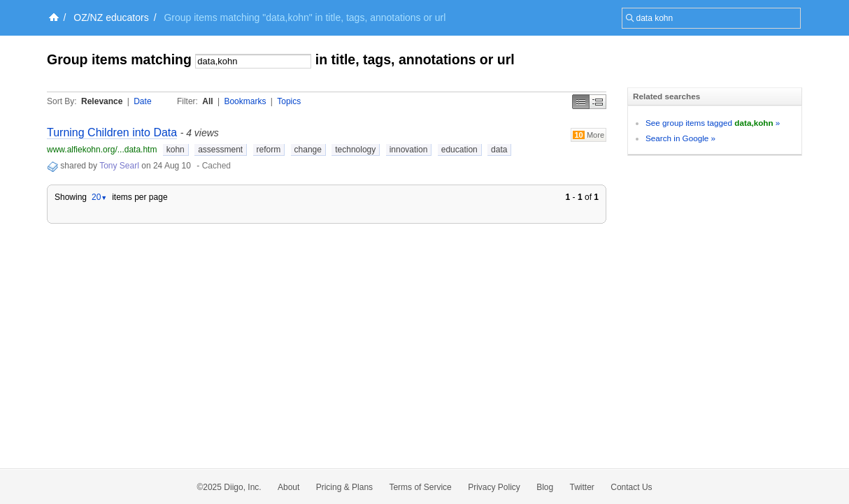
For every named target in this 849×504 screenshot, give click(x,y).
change (308, 150)
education (459, 150)
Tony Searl (119, 166)
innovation (409, 150)
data (499, 150)
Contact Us (631, 487)
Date (142, 101)
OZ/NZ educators (111, 17)
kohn (176, 150)
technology (355, 150)
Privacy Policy (494, 487)
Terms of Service (420, 487)
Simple (581, 102)
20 (99, 197)
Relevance (102, 101)
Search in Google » (680, 138)
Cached (216, 166)
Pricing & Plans (344, 487)
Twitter (582, 487)
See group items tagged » (713, 123)
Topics (289, 101)
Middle (598, 102)
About (288, 487)
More (588, 135)
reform (269, 150)
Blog (545, 487)
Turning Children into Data (112, 132)
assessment (220, 150)
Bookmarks (245, 101)
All (207, 101)
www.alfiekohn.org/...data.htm (102, 150)
